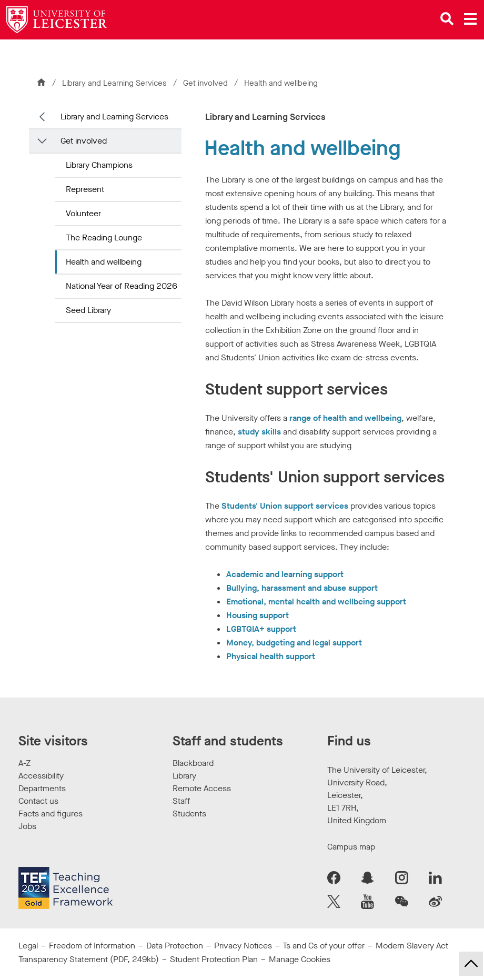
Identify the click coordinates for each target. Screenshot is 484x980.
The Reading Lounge (104, 238)
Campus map (351, 847)
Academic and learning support (285, 574)
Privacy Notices (243, 946)
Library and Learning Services (114, 83)
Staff (181, 801)
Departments (42, 788)
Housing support (258, 615)
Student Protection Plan (214, 959)
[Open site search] (447, 19)
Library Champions (99, 165)
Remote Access (202, 788)
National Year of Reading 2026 (122, 286)
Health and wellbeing (104, 262)
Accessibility (41, 776)
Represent (85, 189)
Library (184, 776)
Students (189, 814)
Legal (28, 946)
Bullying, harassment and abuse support (302, 588)
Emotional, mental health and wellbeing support (316, 602)
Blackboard (193, 763)
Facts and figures (51, 814)
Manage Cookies (300, 959)
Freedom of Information (92, 946)
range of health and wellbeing (345, 418)
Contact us (38, 801)
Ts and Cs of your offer (324, 946)
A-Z (24, 763)
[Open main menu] (470, 19)
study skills (259, 432)
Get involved (206, 83)
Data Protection (175, 946)
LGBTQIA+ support (261, 629)
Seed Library (88, 310)
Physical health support (271, 656)
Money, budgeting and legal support (294, 643)
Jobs (27, 826)
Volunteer (83, 213)
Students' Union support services (285, 506)
